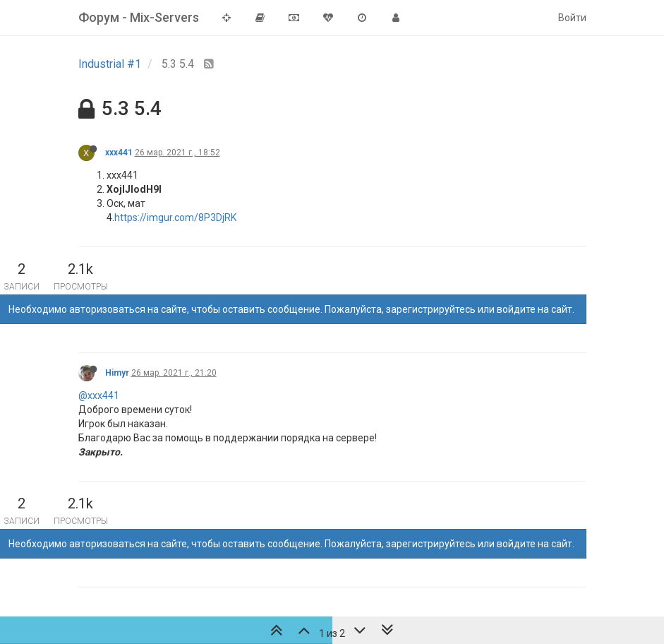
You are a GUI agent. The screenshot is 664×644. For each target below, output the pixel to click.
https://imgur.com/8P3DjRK (175, 217)
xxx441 (119, 153)
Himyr (117, 373)
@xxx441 (99, 395)
